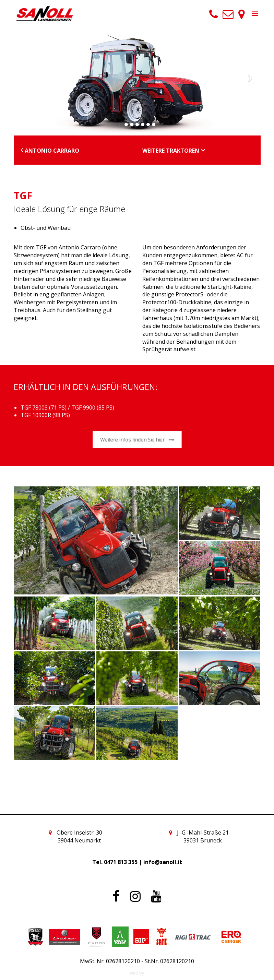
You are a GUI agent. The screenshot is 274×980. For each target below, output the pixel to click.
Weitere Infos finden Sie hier (137, 440)
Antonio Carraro (50, 151)
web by (137, 973)
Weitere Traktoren (174, 151)
